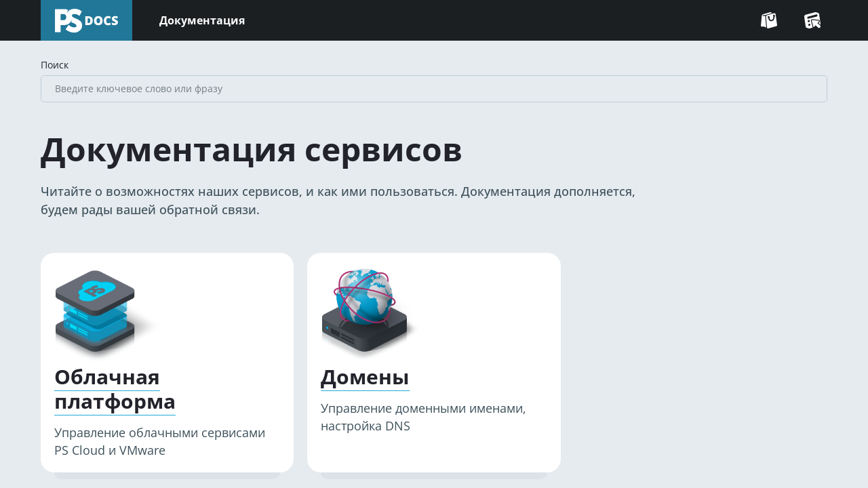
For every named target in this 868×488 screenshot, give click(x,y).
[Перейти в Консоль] (812, 20)
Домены (365, 377)
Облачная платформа (115, 389)
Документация (202, 20)
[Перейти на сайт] (769, 20)
